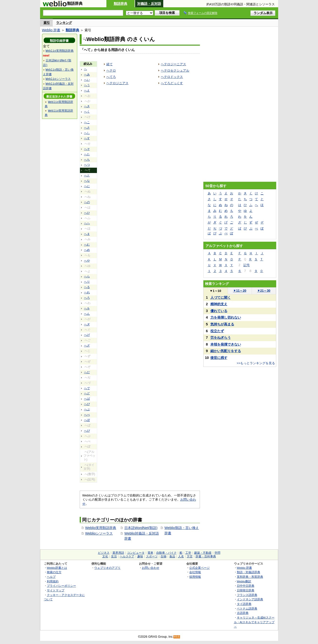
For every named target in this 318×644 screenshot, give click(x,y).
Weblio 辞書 (51, 30)
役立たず (217, 331)
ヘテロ (111, 70)
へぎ (87, 324)
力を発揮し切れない (226, 317)
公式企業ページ (199, 568)
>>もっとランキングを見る (256, 363)
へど (87, 393)
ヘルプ (51, 577)
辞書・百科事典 (206, 556)
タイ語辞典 (244, 604)
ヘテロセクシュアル (175, 70)
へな (87, 181)
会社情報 (195, 572)
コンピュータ (136, 553)
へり (87, 282)
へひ (87, 213)
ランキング (64, 23)
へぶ (87, 409)
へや (87, 261)
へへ (87, 223)
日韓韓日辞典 (246, 590)
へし (87, 133)
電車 (150, 553)
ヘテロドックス (172, 77)
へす (87, 138)
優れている (219, 311)
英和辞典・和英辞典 (250, 577)
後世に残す (219, 358)
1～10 (215, 291)
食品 (172, 556)
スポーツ (152, 556)
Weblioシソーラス (99, 533)
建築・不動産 (203, 553)
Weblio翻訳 (244, 581)
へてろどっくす (172, 83)
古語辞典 (243, 613)
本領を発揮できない (226, 344)
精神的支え (219, 304)
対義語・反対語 (149, 4)
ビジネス (104, 553)
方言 (190, 556)
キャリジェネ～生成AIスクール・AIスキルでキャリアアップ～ (254, 622)
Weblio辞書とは (57, 568)
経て (110, 64)
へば (87, 399)
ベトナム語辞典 (247, 608)
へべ (87, 415)
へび (87, 404)
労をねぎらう (221, 338)
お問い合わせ (151, 568)
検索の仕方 (54, 572)
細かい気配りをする (226, 351)
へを (87, 308)
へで (87, 388)
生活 (114, 556)
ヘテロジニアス (117, 83)
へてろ (111, 77)
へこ (87, 122)
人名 (181, 556)
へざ (87, 346)
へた (87, 154)
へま (87, 234)
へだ (87, 372)
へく (87, 112)
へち (87, 160)
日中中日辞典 (246, 586)
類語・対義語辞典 (249, 572)
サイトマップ (56, 590)
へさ (87, 128)
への (87, 202)
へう (87, 85)
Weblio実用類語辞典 (101, 528)
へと (87, 175)
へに (87, 186)
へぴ (87, 431)
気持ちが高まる (222, 324)
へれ (87, 292)
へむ (87, 245)
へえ (87, 91)
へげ (87, 335)
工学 (188, 553)
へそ (87, 149)
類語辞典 (120, 4)
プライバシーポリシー (61, 586)
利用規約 (53, 581)
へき (87, 106)
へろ (87, 298)
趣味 (140, 556)
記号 (247, 265)
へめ (87, 250)
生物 (163, 556)
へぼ (87, 420)
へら (87, 276)
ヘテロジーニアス (173, 64)
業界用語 (118, 553)
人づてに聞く (221, 297)
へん (87, 314)
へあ (87, 74)
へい (87, 80)
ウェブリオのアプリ (107, 568)
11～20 (240, 291)
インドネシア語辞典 (250, 599)
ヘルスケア (127, 556)
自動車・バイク (166, 553)
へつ (87, 165)
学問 (217, 553)
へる (87, 287)
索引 (47, 23)
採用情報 (195, 577)
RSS (177, 637)
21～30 (264, 291)
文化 (105, 556)
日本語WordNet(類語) (141, 528)
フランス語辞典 (247, 595)
